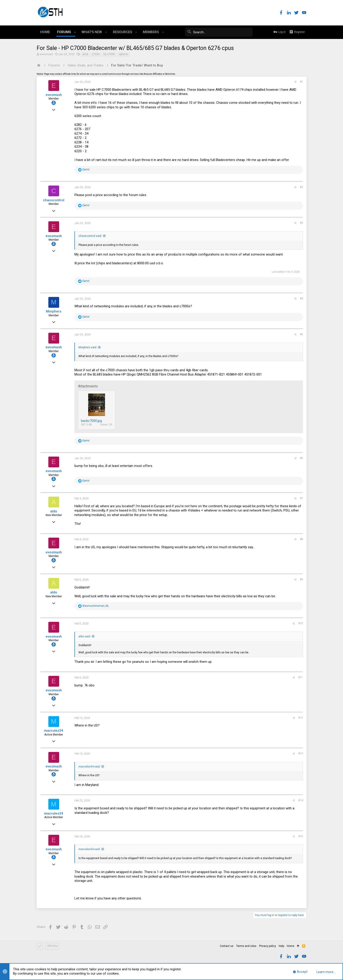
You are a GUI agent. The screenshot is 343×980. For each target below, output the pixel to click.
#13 (301, 754)
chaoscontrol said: (90, 236)
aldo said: (85, 636)
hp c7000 (109, 54)
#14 (301, 800)
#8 (301, 539)
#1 (301, 82)
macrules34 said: (89, 767)
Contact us (227, 946)
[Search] (219, 32)
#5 (301, 334)
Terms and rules (246, 946)
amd (85, 54)
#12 (301, 718)
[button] (75, 32)
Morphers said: (88, 347)
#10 (301, 623)
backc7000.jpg (91, 421)
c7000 (96, 54)
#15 (301, 836)
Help (281, 946)
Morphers (54, 311)
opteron (123, 54)
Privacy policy (268, 946)
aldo (54, 511)
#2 (301, 187)
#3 (301, 223)
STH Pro (52, 946)
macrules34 (54, 731)
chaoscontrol (54, 200)
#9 (301, 579)
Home (290, 946)
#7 (301, 498)
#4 (301, 299)
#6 (301, 458)
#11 (301, 677)
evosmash (46, 54)
